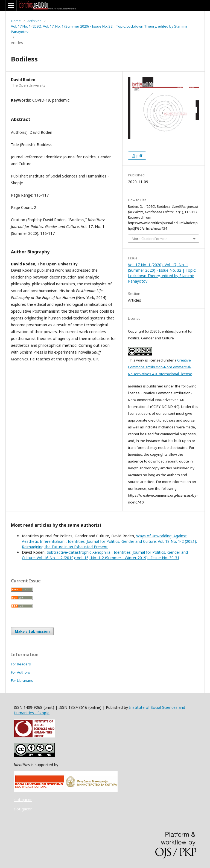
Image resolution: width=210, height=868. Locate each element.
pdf (139, 156)
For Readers (21, 664)
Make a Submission (32, 631)
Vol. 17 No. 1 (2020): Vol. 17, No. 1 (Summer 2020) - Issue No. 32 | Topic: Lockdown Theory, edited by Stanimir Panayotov (99, 29)
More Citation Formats (150, 239)
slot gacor (23, 800)
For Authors (21, 672)
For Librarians (22, 680)
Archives (34, 21)
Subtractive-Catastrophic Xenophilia (79, 552)
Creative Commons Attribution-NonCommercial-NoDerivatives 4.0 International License (160, 367)
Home (16, 21)
